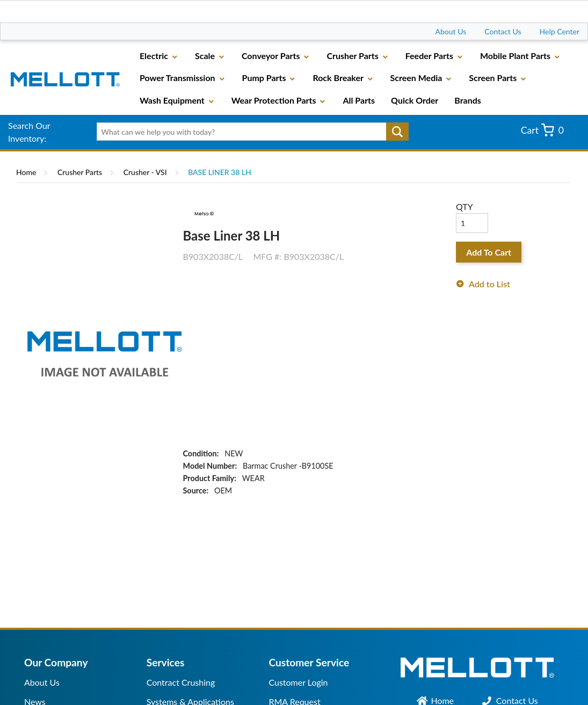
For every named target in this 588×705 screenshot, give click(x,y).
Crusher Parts (80, 172)
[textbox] (249, 132)
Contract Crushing (181, 682)
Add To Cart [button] (489, 252)
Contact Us (503, 31)
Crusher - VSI (145, 172)
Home (26, 172)
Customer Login (298, 682)
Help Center (560, 31)
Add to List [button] (489, 284)
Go (397, 132)
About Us (451, 31)
